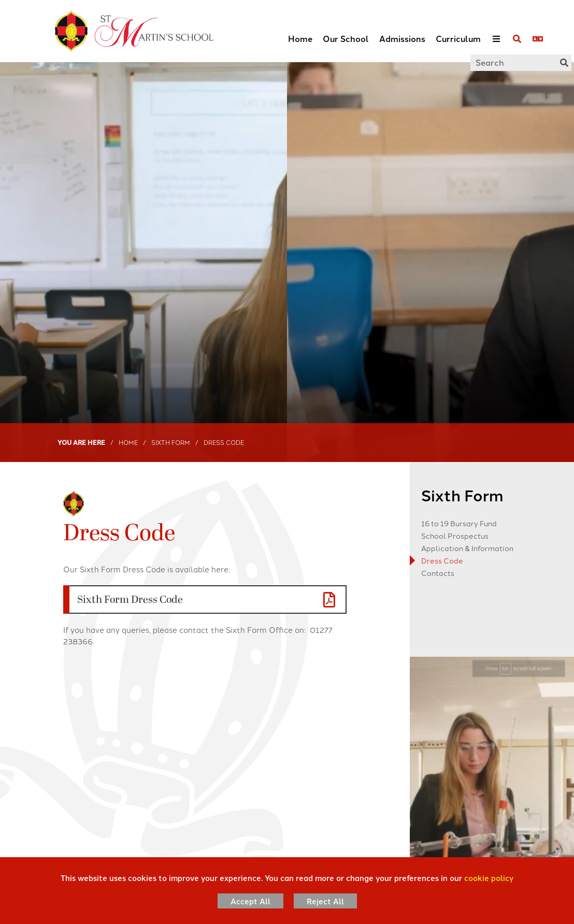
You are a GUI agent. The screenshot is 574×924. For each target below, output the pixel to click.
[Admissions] (402, 31)
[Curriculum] (458, 31)
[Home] (120, 31)
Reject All (325, 901)
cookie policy (489, 878)
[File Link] (205, 600)
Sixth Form (171, 442)
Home (128, 442)
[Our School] (346, 31)
